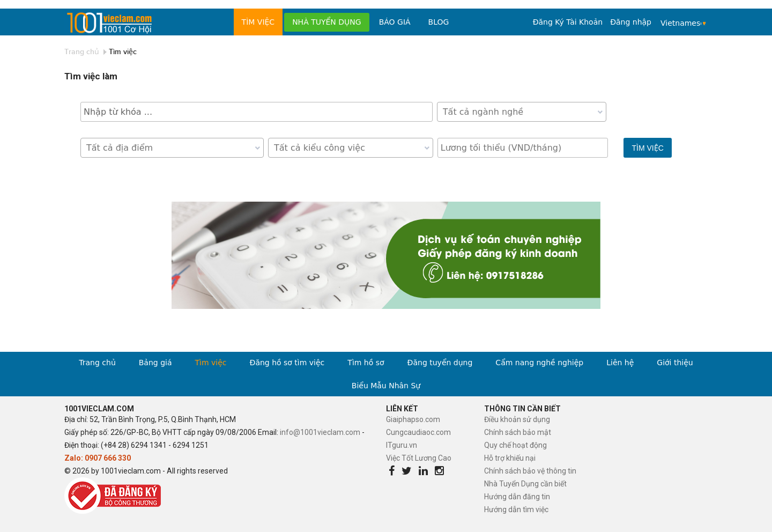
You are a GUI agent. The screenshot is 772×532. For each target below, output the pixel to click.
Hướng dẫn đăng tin (517, 497)
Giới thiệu (675, 363)
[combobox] (522, 112)
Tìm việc (258, 22)
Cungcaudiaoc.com (418, 432)
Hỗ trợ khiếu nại (510, 458)
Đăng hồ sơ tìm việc (287, 363)
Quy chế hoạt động (515, 445)
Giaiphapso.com (413, 419)
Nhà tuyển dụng (327, 22)
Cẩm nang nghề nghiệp (539, 363)
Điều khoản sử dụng (517, 419)
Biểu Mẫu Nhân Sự (386, 386)
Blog (439, 22)
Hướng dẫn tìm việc (516, 509)
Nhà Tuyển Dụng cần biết (525, 484)
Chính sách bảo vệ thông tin (530, 471)
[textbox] (524, 112)
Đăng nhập (631, 22)
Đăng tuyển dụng (440, 363)
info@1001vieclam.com (320, 432)
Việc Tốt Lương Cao (419, 458)
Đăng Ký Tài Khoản (568, 22)
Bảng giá (155, 363)
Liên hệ (620, 363)
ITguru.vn (402, 445)
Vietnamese (681, 23)
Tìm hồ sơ (366, 363)
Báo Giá (395, 22)
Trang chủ (82, 52)
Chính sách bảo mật (518, 432)
